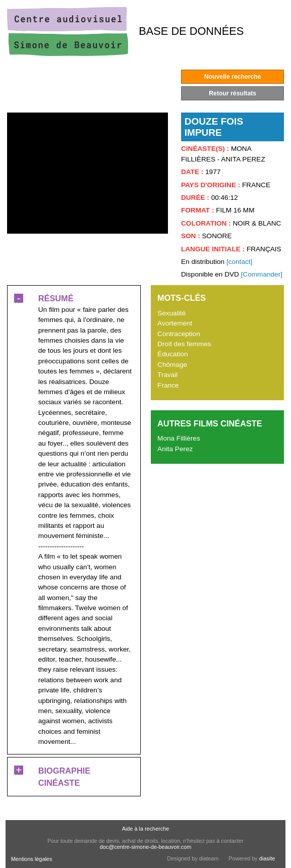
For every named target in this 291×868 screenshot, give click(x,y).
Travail (167, 375)
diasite (267, 858)
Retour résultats (232, 93)
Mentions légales (32, 859)
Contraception (179, 334)
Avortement (175, 323)
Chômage (172, 365)
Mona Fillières (179, 438)
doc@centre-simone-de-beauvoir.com (146, 847)
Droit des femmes (184, 344)
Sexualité (171, 313)
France (168, 385)
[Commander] (262, 274)
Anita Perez (175, 449)
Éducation (172, 354)
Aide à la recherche (146, 829)
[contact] (239, 262)
